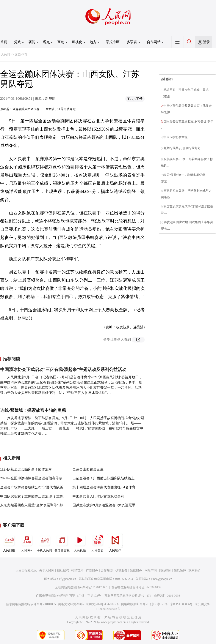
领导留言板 (62, 542)
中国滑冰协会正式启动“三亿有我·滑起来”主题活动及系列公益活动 (63, 369)
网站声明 (151, 571)
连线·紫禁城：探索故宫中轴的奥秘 (33, 410)
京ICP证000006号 (182, 604)
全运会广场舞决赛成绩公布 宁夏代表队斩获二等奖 (39, 487)
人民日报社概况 (26, 571)
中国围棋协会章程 (175, 137)
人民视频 (80, 542)
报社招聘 (63, 571)
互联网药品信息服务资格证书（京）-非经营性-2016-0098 (142, 596)
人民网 (5, 54)
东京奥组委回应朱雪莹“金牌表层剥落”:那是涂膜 (37, 505)
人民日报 (9, 542)
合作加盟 (107, 571)
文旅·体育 (21, 54)
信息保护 (180, 571)
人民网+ (27, 542)
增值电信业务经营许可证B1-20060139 (136, 587)
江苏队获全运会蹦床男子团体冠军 (26, 469)
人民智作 (115, 542)
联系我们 (194, 571)
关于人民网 (47, 571)
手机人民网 (44, 542)
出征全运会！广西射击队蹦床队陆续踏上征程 (107, 478)
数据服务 (136, 571)
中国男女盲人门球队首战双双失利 (98, 496)
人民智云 (97, 542)
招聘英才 (77, 571)
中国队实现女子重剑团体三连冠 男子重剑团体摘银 (39, 496)
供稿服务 (121, 571)
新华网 (50, 99)
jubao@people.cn (161, 579)
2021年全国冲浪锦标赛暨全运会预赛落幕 (31, 478)
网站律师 (165, 571)
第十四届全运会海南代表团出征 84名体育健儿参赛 (111, 487)
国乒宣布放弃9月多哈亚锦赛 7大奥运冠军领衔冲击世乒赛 (116, 505)
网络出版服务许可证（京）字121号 (145, 604)
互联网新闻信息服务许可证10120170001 (81, 587)
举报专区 (113, 42)
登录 (206, 42)
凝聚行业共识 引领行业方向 (182, 148)
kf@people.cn (68, 579)
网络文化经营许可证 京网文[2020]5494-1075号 (89, 604)
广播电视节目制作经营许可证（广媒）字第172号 (68, 596)
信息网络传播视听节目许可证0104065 (31, 604)
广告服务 (92, 571)
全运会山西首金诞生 (88, 469)
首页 (4, 42)
